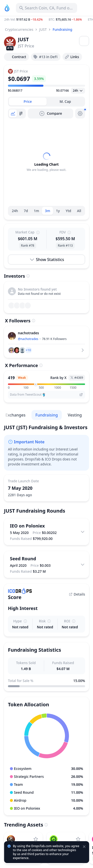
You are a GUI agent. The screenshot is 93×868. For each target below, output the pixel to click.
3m (47, 211)
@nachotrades (28, 339)
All (79, 211)
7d (26, 211)
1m (36, 211)
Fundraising (62, 29)
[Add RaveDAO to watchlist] (36, 839)
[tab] (28, 102)
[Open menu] (84, 41)
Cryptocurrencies (19, 29)
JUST (43, 29)
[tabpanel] (46, 162)
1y (58, 211)
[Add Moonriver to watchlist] (78, 839)
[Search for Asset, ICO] (46, 8)
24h (15, 211)
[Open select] (78, 91)
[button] (46, 20)
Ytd (68, 211)
